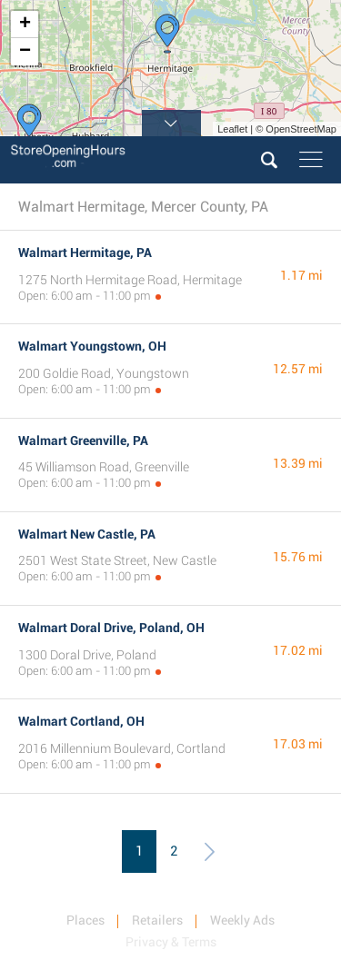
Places (85, 920)
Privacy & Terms (171, 942)
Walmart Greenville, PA (83, 441)
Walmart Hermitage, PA (85, 252)
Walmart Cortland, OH (81, 721)
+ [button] (25, 25)
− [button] (25, 52)
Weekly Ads (242, 920)
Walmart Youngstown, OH (92, 346)
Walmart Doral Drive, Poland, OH (111, 628)
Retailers (157, 920)
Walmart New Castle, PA (87, 534)
